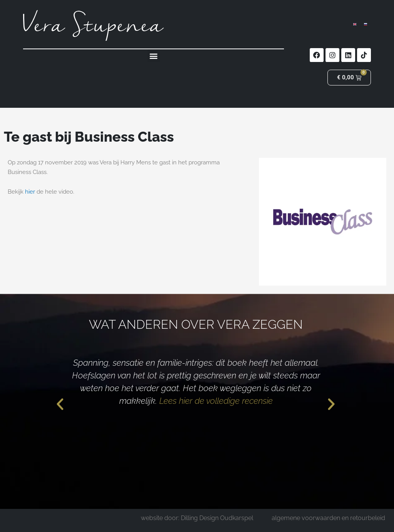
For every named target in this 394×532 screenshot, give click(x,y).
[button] (154, 56)
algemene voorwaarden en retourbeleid (328, 518)
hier (30, 192)
